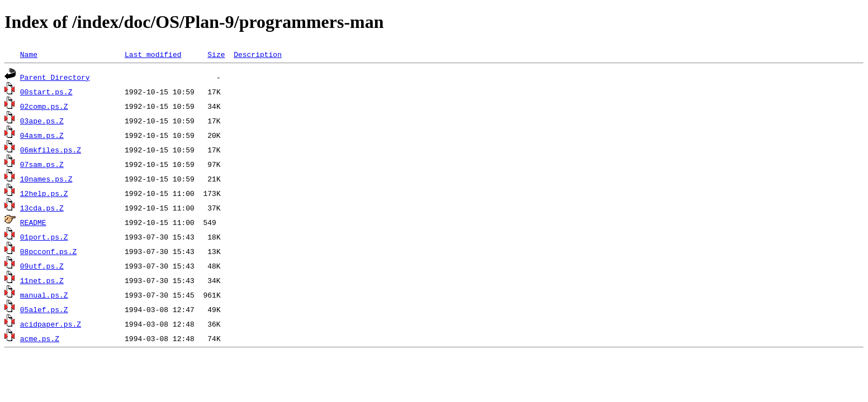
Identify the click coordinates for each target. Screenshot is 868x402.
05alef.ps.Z (44, 309)
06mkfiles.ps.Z (51, 150)
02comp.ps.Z (44, 106)
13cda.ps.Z (42, 208)
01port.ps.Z (44, 237)
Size (216, 54)
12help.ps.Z (44, 193)
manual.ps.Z (44, 295)
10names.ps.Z (46, 179)
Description (258, 54)
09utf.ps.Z (42, 266)
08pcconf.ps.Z (48, 251)
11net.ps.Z (42, 280)
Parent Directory (55, 77)
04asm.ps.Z (42, 135)
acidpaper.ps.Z (51, 324)
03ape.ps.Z (42, 121)
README (33, 222)
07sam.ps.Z (42, 164)
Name (29, 54)
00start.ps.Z (46, 92)
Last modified (153, 54)
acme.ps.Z (40, 338)
